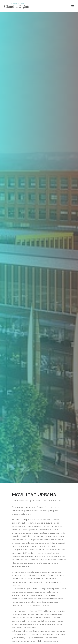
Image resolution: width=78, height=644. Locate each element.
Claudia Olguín (54, 501)
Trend (38, 501)
